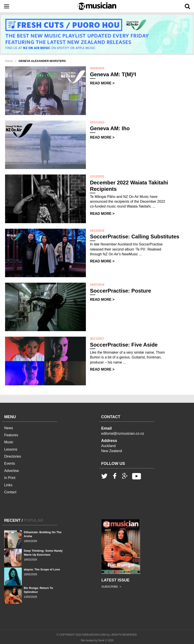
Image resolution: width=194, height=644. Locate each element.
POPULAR (33, 520)
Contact (10, 492)
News (9, 428)
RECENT (12, 520)
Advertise (12, 471)
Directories (13, 456)
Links (8, 485)
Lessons (11, 449)
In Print (10, 478)
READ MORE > (102, 83)
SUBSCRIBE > (111, 587)
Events (10, 463)
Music (9, 442)
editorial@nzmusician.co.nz (123, 433)
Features (11, 435)
